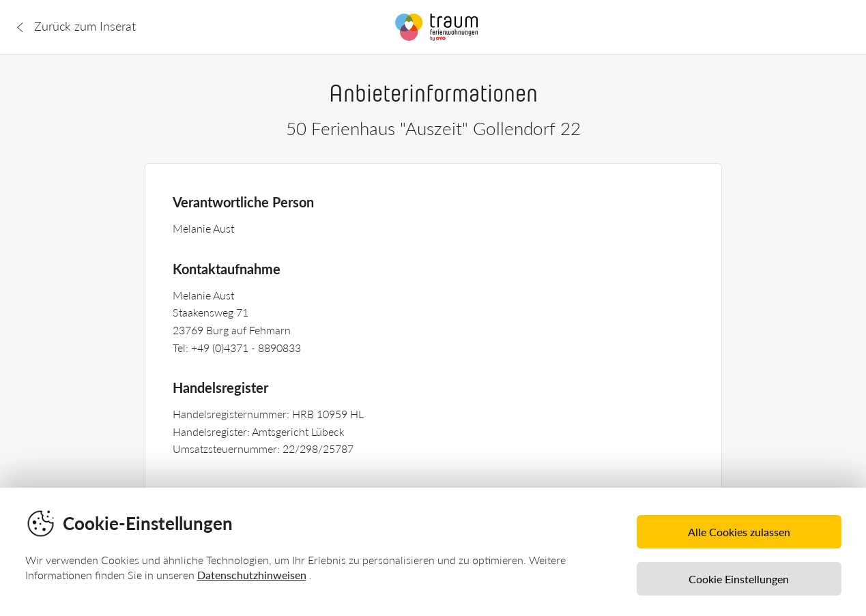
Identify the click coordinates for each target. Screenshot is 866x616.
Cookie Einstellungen (739, 579)
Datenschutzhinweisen (252, 575)
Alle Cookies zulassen (739, 532)
